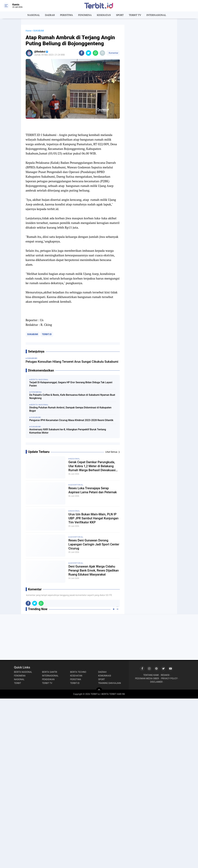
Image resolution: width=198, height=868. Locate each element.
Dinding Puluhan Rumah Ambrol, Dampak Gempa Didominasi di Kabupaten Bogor (70, 409)
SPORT (120, 15)
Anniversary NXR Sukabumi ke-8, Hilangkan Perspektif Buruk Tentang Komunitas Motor (68, 431)
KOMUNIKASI (105, 676)
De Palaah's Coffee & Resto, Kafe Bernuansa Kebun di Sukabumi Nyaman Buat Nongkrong (72, 396)
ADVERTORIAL (77, 485)
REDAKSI (165, 675)
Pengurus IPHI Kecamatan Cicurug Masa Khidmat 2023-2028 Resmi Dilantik (71, 420)
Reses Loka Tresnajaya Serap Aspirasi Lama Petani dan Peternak (93, 490)
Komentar (113, 53)
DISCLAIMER (156, 682)
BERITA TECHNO (78, 672)
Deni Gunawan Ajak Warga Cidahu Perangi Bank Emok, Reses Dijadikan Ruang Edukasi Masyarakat (94, 570)
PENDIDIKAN (48, 679)
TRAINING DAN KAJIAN (110, 683)
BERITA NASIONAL (23, 672)
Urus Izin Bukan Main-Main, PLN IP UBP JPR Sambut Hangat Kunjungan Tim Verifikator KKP (94, 518)
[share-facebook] (82, 53)
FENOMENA (85, 15)
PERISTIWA (66, 15)
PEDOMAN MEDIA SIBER (147, 678)
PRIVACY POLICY (169, 678)
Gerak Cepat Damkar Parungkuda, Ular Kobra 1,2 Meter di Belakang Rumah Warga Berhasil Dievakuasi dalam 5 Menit (92, 466)
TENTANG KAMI (151, 675)
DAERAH (50, 15)
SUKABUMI (33, 334)
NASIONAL (34, 15)
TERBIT (18, 683)
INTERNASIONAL (156, 15)
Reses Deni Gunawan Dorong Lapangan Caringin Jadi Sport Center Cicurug (94, 544)
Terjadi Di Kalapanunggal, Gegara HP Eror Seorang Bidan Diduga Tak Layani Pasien (71, 384)
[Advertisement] (151, 71)
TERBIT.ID (47, 334)
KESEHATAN (104, 15)
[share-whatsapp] (95, 53)
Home (29, 31)
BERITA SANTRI (50, 672)
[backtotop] (99, 690)
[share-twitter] (88, 53)
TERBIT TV (135, 15)
